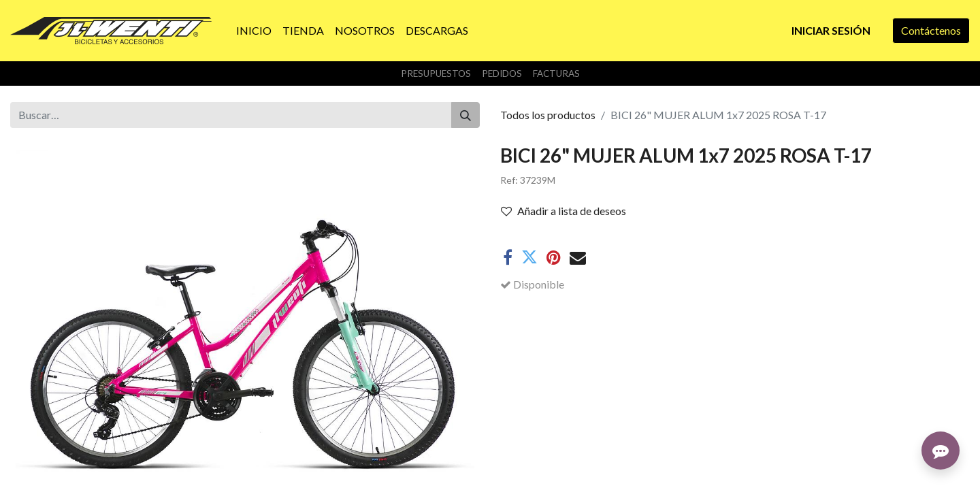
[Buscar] (465, 115)
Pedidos (502, 73)
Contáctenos (931, 30)
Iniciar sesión (831, 30)
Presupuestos (436, 73)
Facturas (556, 73)
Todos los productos (548, 115)
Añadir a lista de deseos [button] (563, 211)
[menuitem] (254, 31)
